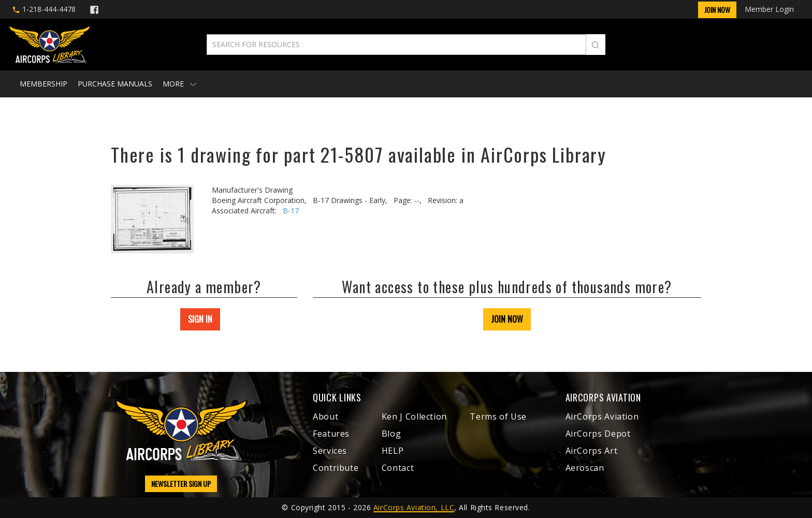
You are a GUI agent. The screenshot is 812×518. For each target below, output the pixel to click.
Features (331, 434)
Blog (392, 434)
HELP (393, 451)
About (325, 416)
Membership (44, 84)
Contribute (336, 468)
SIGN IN (200, 319)
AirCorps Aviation (602, 416)
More (179, 84)
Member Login (769, 9)
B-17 (291, 211)
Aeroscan (585, 468)
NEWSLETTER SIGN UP (181, 484)
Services (330, 451)
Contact (398, 468)
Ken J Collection (414, 416)
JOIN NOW (507, 319)
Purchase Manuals (115, 84)
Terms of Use (498, 416)
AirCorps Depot (598, 434)
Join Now (717, 10)
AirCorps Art (592, 451)
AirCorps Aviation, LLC (414, 507)
